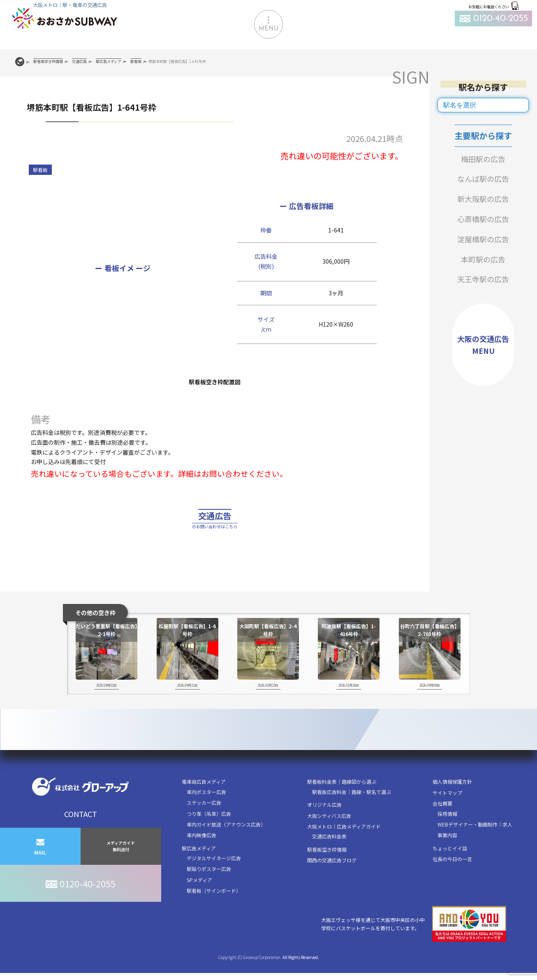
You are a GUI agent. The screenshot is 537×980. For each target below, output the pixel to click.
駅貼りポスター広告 (209, 890)
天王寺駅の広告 (483, 279)
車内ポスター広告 (206, 812)
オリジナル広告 (324, 826)
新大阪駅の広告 (483, 199)
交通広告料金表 (329, 857)
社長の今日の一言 (452, 880)
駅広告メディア (199, 869)
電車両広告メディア (204, 802)
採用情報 (447, 834)
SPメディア (199, 901)
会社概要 (442, 824)
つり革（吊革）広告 (209, 834)
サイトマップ (447, 813)
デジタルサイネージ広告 (214, 879)
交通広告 (215, 531)
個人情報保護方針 (452, 802)
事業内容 (447, 856)
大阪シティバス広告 (329, 836)
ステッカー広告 (204, 823)
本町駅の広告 (483, 259)
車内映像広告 (201, 856)
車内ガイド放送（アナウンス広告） (226, 845)
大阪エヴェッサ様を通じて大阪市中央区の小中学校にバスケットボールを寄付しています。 (414, 945)
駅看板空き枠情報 (327, 870)
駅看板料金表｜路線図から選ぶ (342, 802)
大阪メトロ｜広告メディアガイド (344, 847)
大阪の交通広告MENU (483, 345)
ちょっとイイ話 (450, 869)
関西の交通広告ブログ (332, 881)
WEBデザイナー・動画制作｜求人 (475, 845)
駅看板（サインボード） (214, 911)
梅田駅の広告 (483, 159)
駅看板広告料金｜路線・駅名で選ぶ (352, 812)
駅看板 (40, 170)
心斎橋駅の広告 (483, 219)
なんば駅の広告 (483, 179)
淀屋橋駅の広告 (483, 239)
